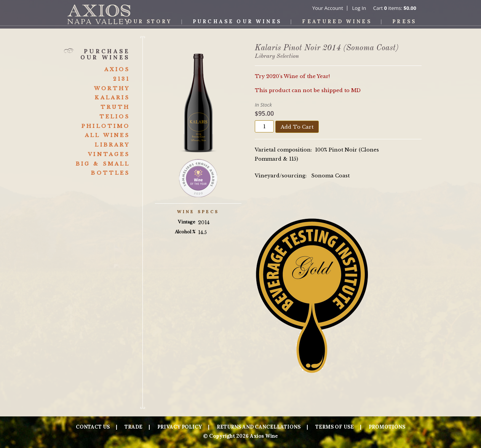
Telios (115, 117)
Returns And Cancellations (259, 427)
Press (404, 22)
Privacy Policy (180, 427)
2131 (122, 79)
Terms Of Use (335, 427)
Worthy (112, 88)
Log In (359, 8)
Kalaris (112, 98)
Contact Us (93, 427)
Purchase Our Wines (237, 22)
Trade (133, 427)
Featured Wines (337, 22)
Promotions (387, 427)
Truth (115, 107)
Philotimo (106, 126)
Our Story (150, 22)
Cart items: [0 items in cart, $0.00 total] (395, 8)
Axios (117, 69)
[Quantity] (264, 127)
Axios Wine (99, 14)
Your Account (328, 8)
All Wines (107, 135)
